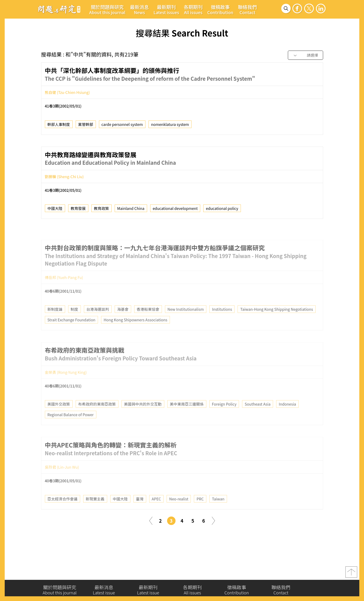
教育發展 (78, 210)
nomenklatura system (170, 126)
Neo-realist (179, 509)
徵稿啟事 (220, 9)
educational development (175, 210)
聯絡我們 (247, 9)
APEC (157, 509)
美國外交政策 (59, 415)
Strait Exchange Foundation (71, 330)
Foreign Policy (224, 415)
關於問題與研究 (107, 9)
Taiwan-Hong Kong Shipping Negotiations (277, 320)
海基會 (123, 320)
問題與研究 (59, 9)
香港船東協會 (148, 320)
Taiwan (218, 509)
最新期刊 (166, 9)
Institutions (222, 320)
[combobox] (305, 55)
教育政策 (102, 210)
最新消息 (139, 9)
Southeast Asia (258, 415)
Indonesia (287, 415)
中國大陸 (55, 210)
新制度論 (55, 320)
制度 (74, 320)
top (351, 574)
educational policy (222, 210)
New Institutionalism (186, 320)
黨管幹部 (86, 126)
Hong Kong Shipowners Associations (135, 330)
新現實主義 (95, 509)
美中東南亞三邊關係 (187, 415)
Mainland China (131, 210)
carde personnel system (122, 126)
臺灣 (140, 509)
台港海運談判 (98, 320)
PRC (200, 509)
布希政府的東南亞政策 (97, 415)
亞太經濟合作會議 (63, 509)
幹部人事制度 (59, 126)
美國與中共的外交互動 (143, 415)
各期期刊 (193, 9)
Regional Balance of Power (71, 425)
